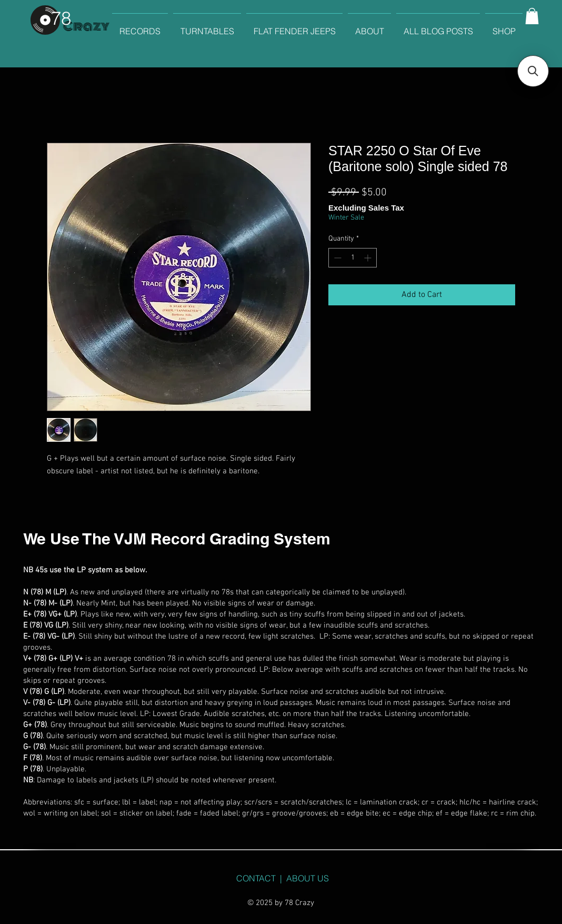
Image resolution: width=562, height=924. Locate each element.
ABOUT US (308, 878)
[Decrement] (337, 258)
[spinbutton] (353, 258)
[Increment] (369, 258)
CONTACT (256, 878)
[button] (532, 16)
